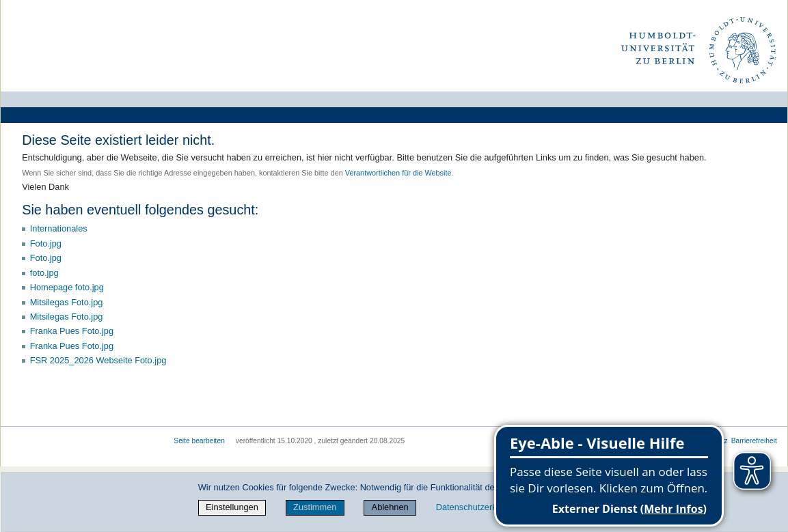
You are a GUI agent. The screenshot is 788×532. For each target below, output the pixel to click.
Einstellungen (232, 507)
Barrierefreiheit (754, 441)
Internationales (59, 228)
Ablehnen (390, 507)
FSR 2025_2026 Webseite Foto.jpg (98, 360)
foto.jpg (44, 273)
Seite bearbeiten (199, 441)
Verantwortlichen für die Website (398, 173)
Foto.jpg (46, 243)
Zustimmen (315, 507)
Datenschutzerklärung (478, 507)
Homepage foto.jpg (67, 287)
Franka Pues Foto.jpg (72, 331)
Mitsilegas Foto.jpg (67, 302)
